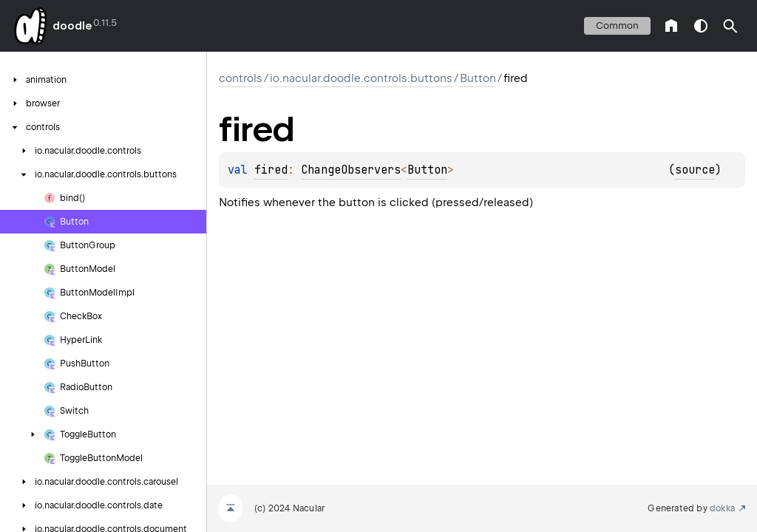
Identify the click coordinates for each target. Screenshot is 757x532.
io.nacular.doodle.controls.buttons (361, 78)
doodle (72, 26)
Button (478, 78)
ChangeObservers (351, 170)
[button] (730, 26)
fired (271, 170)
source (695, 170)
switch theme (701, 26)
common (617, 25)
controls (241, 78)
